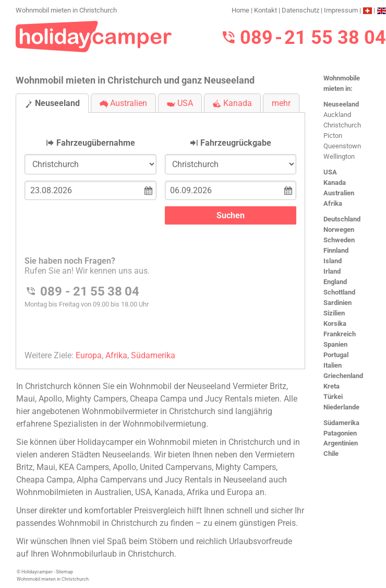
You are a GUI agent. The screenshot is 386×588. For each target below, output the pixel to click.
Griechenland (343, 376)
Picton (333, 136)
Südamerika (341, 423)
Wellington (339, 156)
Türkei (333, 397)
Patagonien (340, 433)
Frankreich (340, 334)
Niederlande (341, 407)
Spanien (335, 344)
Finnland (336, 250)
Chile (331, 454)
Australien (339, 193)
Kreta (331, 386)
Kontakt (266, 10)
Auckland (337, 115)
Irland (332, 271)
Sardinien (337, 303)
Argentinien (341, 443)
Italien (333, 365)
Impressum (341, 10)
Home (240, 10)
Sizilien (334, 313)
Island (333, 261)
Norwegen (339, 230)
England (335, 282)
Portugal (336, 355)
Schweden (339, 240)
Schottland (339, 292)
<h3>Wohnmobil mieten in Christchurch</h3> (160, 232)
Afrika (333, 203)
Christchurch (342, 125)
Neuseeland (341, 104)
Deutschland (342, 219)
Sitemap (64, 572)
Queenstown (342, 146)
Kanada (335, 183)
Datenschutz (300, 10)
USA (330, 172)
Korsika (335, 324)
